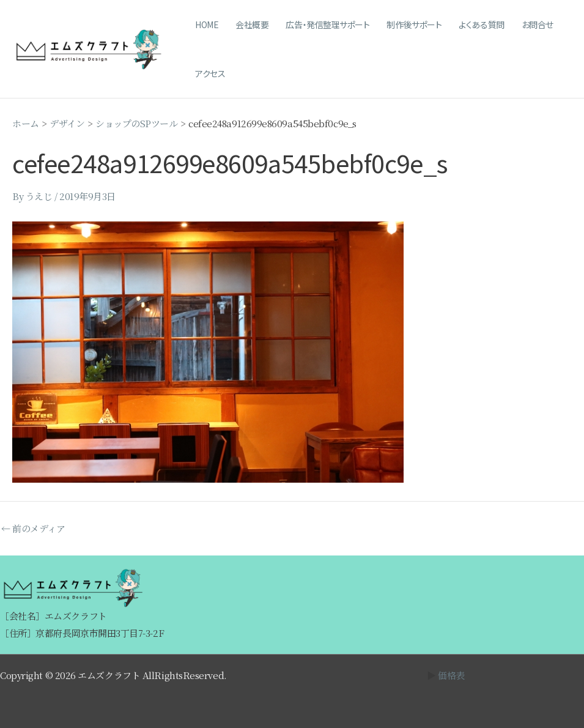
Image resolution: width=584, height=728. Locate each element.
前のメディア (33, 528)
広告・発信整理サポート (327, 24)
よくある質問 (481, 24)
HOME (207, 24)
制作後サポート (414, 24)
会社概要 (252, 24)
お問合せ (538, 24)
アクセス (210, 73)
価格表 (451, 675)
